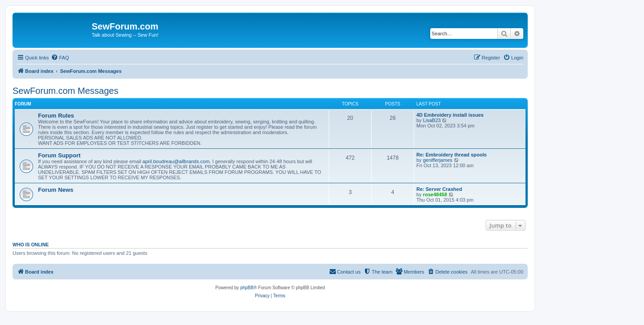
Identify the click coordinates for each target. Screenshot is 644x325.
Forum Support (59, 155)
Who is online (31, 245)
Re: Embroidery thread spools (451, 155)
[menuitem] (60, 58)
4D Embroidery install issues (450, 115)
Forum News (56, 190)
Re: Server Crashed (439, 189)
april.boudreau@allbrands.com (176, 161)
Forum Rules (56, 116)
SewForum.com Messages (66, 91)
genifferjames (438, 160)
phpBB (247, 288)
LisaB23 (432, 120)
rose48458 (435, 194)
